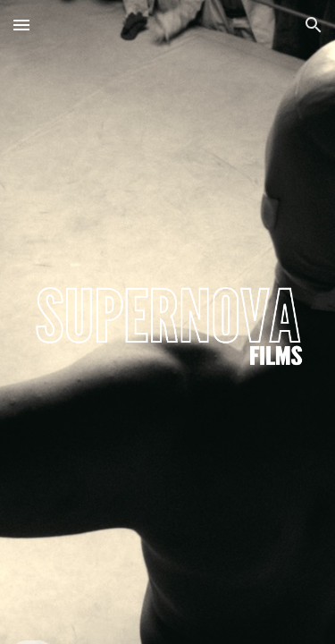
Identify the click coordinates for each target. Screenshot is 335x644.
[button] (21, 25)
